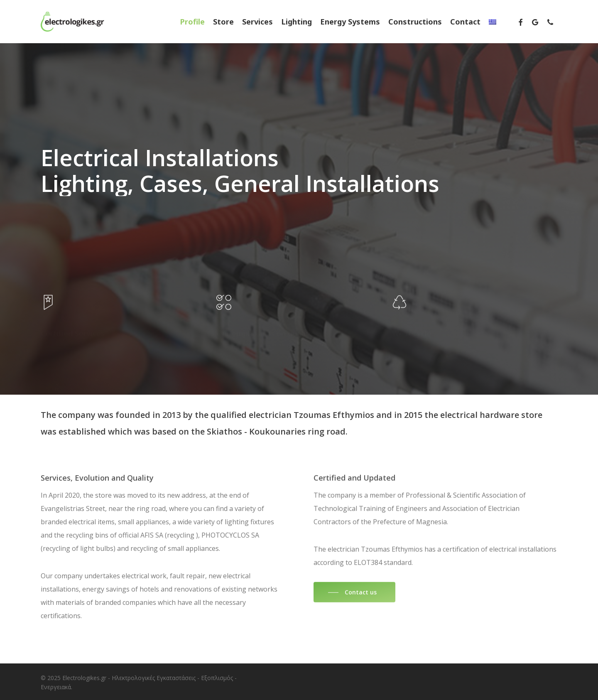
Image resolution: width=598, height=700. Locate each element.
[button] (354, 608)
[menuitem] (493, 22)
